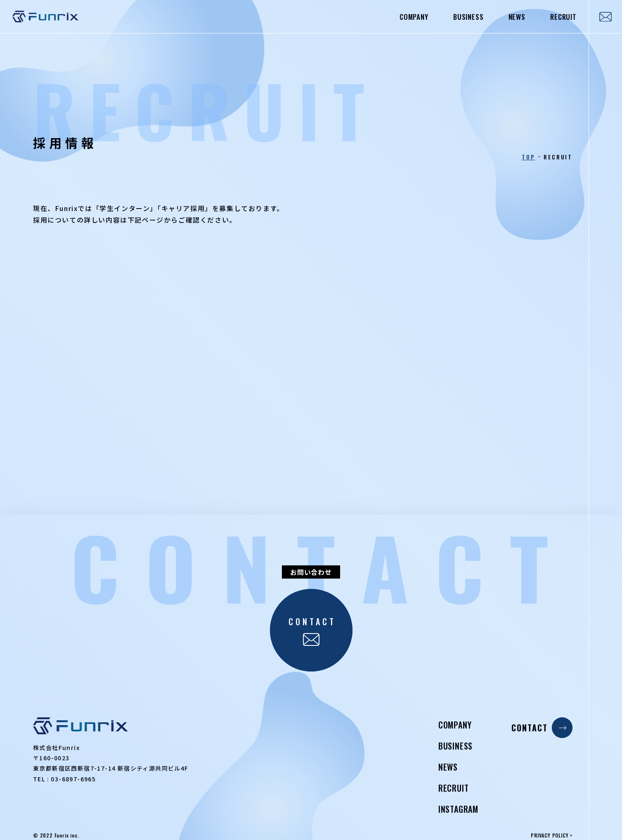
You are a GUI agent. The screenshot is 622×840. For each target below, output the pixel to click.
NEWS (517, 17)
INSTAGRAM (458, 809)
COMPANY (414, 17)
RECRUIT (563, 17)
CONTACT (542, 728)
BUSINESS (468, 17)
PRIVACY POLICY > (552, 835)
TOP (528, 157)
